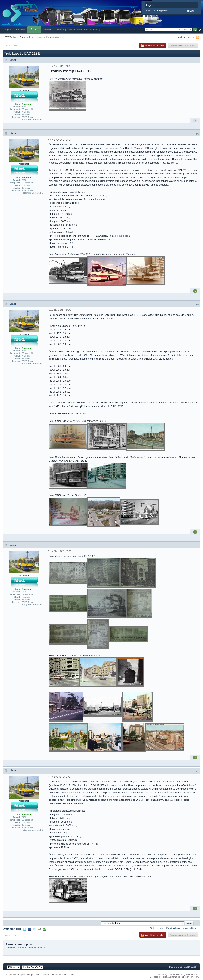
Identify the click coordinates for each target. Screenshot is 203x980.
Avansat (200, 30)
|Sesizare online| (92, 30)
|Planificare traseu (74, 30)
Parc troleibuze (54, 37)
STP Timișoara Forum (15, 37)
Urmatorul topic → (191, 928)
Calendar (59, 30)
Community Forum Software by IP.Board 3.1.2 (178, 975)
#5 (198, 771)
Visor (13, 60)
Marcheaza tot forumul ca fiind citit (58, 975)
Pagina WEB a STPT (15, 30)
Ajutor (192, 11)
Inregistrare (162, 11)
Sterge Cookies (34, 975)
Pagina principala (17, 975)
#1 (198, 60)
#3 (198, 304)
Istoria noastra (36, 37)
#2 (198, 134)
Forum (34, 29)
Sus (6, 975)
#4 (198, 545)
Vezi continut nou (186, 37)
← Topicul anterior (156, 928)
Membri (47, 30)
